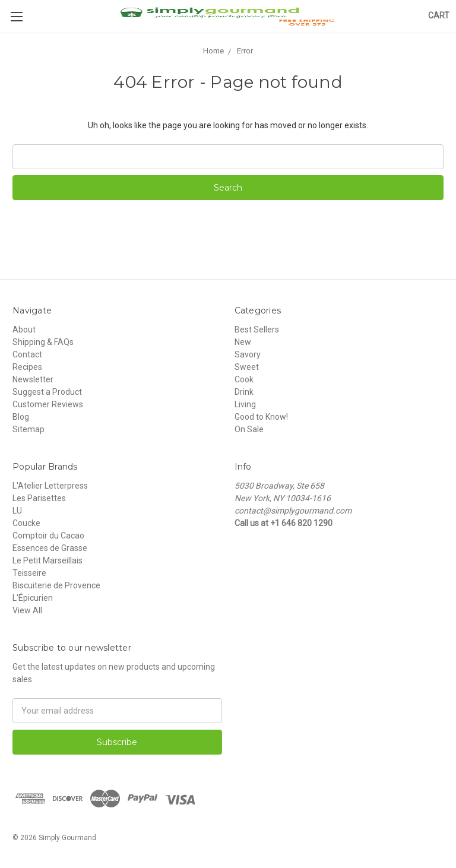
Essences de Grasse (50, 548)
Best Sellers (257, 330)
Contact (27, 354)
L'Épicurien (33, 598)
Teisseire (29, 573)
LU (17, 511)
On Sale (249, 429)
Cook (244, 379)
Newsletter (33, 379)
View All (27, 610)
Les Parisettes (39, 498)
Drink (244, 392)
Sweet (247, 367)
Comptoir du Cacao (48, 536)
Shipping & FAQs (43, 342)
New (243, 342)
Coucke (26, 523)
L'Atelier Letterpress (50, 486)
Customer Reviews (48, 404)
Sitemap (28, 429)
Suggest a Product (47, 392)
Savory (248, 354)
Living (245, 404)
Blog (21, 417)
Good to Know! (261, 417)
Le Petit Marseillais (47, 560)
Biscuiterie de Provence (56, 585)
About (24, 330)
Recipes (27, 367)
